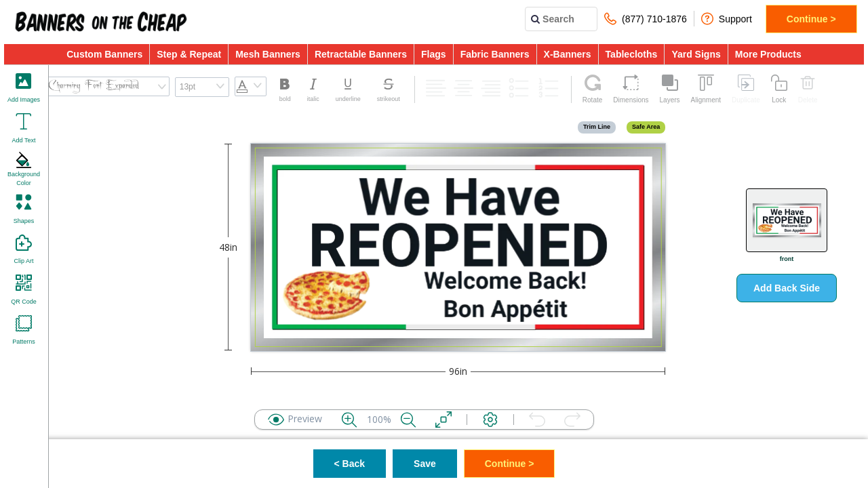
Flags (434, 54)
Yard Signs (696, 54)
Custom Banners (104, 54)
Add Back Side (787, 288)
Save (425, 464)
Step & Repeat (189, 54)
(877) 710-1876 (646, 19)
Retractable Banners (361, 54)
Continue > (811, 19)
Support (727, 19)
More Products (768, 54)
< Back (350, 464)
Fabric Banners (495, 54)
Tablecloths (632, 54)
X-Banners (568, 54)
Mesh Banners (268, 54)
